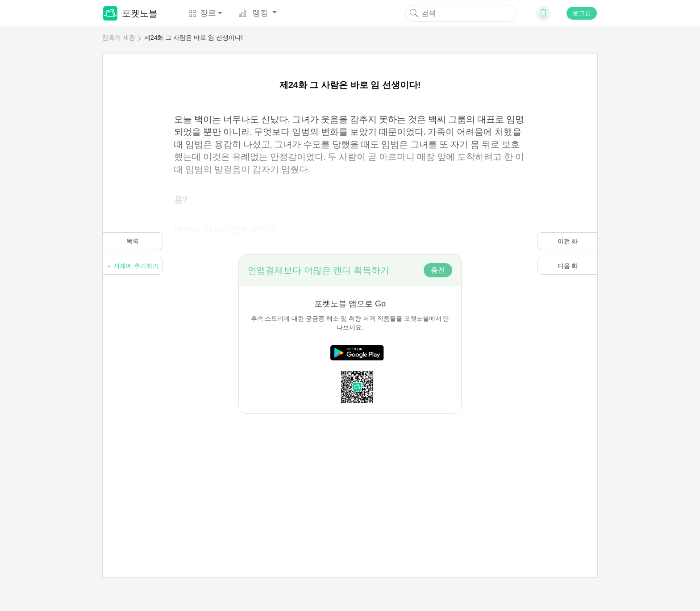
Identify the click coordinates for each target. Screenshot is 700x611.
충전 (438, 270)
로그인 (582, 13)
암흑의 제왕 (119, 38)
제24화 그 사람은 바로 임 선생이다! (194, 38)
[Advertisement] (350, 476)
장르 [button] (202, 13)
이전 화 (568, 241)
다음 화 (568, 266)
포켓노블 (130, 13)
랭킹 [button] (254, 13)
